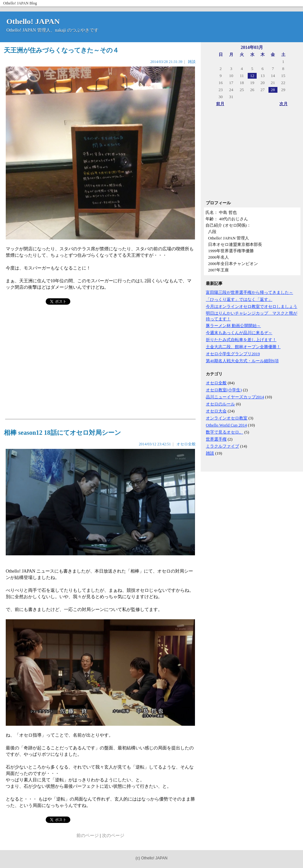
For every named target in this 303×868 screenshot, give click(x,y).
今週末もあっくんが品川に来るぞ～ (239, 333)
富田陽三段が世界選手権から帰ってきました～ (249, 292)
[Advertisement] (252, 155)
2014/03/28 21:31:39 (166, 62)
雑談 (210, 453)
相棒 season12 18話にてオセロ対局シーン (62, 433)
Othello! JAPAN (16, 3)
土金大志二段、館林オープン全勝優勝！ (243, 347)
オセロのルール (220, 404)
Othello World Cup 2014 (226, 425)
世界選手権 (216, 439)
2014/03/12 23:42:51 (155, 444)
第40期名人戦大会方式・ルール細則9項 (242, 361)
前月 (220, 104)
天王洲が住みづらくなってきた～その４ (61, 50)
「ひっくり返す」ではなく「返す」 (239, 299)
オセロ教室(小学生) (224, 390)
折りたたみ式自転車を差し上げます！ (241, 340)
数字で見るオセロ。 (225, 432)
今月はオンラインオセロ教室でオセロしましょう (252, 306)
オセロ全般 (216, 383)
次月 (284, 104)
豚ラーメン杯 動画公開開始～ (233, 326)
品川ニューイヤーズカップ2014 (235, 397)
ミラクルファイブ (222, 446)
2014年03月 (252, 47)
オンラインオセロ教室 (227, 418)
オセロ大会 (216, 411)
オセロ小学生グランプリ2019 (233, 354)
